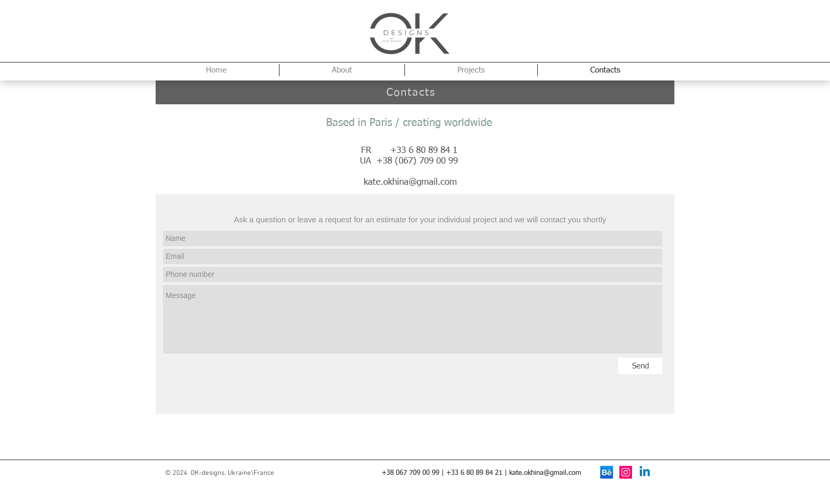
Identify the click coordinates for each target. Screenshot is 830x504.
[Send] (640, 366)
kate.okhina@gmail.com (410, 182)
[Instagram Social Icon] (626, 472)
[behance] (607, 472)
